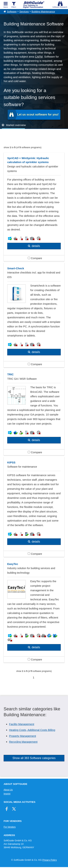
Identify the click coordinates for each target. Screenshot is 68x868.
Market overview (16, 125)
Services (24, 12)
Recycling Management (23, 742)
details (36, 246)
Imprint (7, 794)
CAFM (39, 57)
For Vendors (10, 827)
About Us (8, 790)
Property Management (22, 736)
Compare (35, 258)
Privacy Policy (50, 860)
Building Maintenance (43, 12)
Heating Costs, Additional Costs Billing (32, 730)
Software (12, 12)
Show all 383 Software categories (34, 758)
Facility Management (22, 724)
